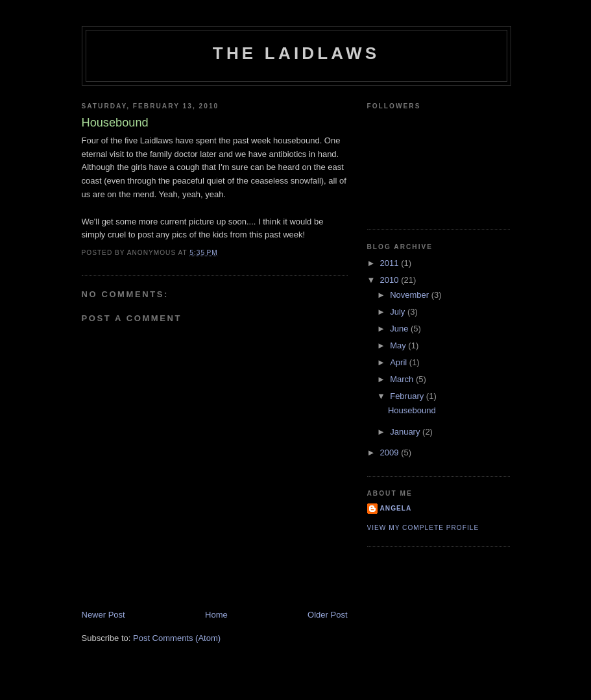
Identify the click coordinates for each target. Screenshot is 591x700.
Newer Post (103, 615)
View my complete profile (423, 528)
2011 (391, 263)
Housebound (412, 410)
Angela (396, 508)
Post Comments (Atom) (177, 638)
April (400, 362)
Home (216, 615)
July (399, 312)
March (403, 379)
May (399, 345)
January (406, 432)
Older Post (327, 615)
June (400, 329)
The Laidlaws (296, 53)
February (408, 396)
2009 (391, 453)
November (411, 295)
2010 (391, 280)
